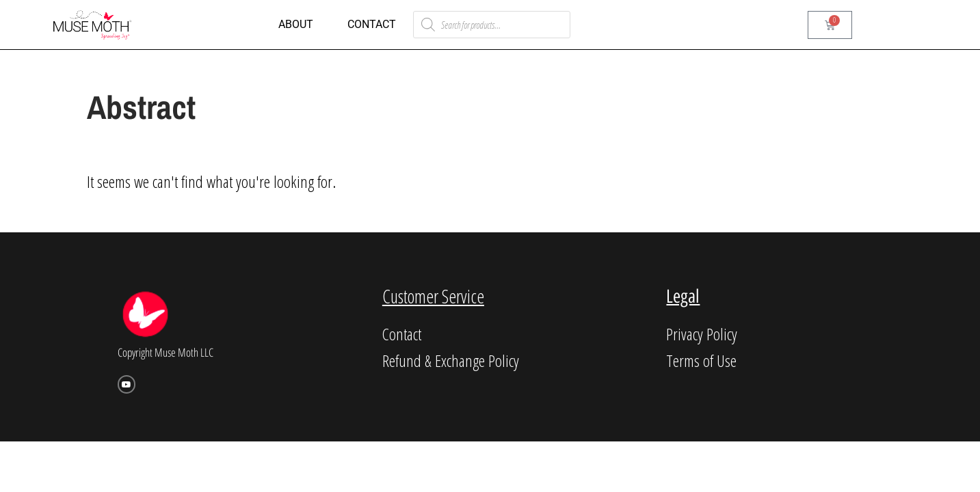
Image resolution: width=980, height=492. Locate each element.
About (296, 24)
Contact (372, 24)
